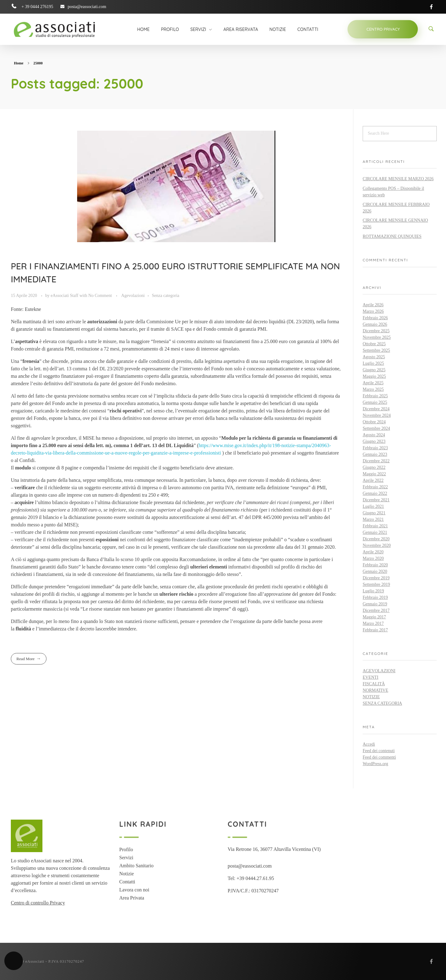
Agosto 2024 (374, 435)
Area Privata (132, 898)
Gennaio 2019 (375, 604)
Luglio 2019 (373, 591)
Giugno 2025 (374, 370)
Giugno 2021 (374, 513)
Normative (375, 690)
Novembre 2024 (377, 415)
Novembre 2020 (377, 545)
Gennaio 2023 (375, 454)
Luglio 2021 (373, 506)
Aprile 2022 (373, 480)
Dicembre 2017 (376, 610)
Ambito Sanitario (136, 866)
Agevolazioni (133, 295)
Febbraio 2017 (375, 630)
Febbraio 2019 (375, 597)
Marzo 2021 (373, 519)
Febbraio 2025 (375, 396)
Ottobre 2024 (374, 422)
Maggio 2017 (374, 617)
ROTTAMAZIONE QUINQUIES (392, 236)
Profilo (126, 849)
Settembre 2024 (376, 428)
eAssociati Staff (65, 295)
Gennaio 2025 (375, 402)
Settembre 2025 (376, 350)
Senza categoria (166, 295)
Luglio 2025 (373, 363)
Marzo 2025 (373, 389)
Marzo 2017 (373, 623)
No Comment (100, 295)
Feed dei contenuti (379, 751)
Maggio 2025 (374, 376)
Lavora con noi (134, 890)
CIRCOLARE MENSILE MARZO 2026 (398, 179)
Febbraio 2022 (375, 487)
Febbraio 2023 (375, 448)
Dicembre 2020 (376, 539)
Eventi (371, 677)
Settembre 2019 (376, 584)
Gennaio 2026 (375, 324)
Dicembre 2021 (376, 500)
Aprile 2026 (373, 305)
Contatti (127, 882)
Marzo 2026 (373, 311)
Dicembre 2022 (376, 461)
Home (19, 63)
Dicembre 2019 (376, 578)
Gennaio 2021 (375, 532)
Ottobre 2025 (374, 344)
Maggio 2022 (374, 474)
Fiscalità (374, 684)
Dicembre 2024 (376, 409)
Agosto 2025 (374, 357)
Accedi (369, 744)
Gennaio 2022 (375, 493)
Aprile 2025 (373, 383)
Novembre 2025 (377, 337)
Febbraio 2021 (375, 526)
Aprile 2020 (373, 552)
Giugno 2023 (374, 441)
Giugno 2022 (374, 467)
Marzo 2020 (373, 558)
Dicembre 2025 (376, 331)
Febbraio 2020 (375, 565)
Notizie (371, 697)
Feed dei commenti (379, 757)
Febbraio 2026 (375, 318)
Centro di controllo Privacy (38, 903)
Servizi (126, 858)
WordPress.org (375, 764)
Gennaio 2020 (375, 571)
